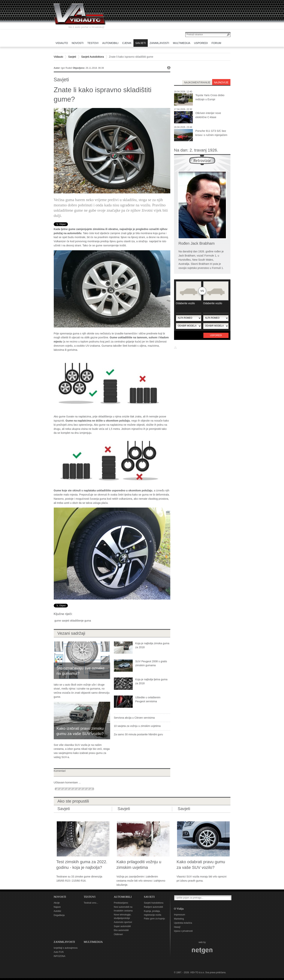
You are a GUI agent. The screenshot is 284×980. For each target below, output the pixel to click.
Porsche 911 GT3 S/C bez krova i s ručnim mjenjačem (211, 133)
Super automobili (122, 926)
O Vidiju (179, 909)
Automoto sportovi (123, 922)
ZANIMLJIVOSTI (64, 942)
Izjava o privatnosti (183, 931)
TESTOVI (90, 897)
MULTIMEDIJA (93, 942)
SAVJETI (149, 897)
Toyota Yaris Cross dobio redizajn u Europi (210, 97)
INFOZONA (60, 956)
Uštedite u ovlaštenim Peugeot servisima (148, 699)
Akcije (57, 903)
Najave (57, 907)
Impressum (180, 915)
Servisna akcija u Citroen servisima (134, 718)
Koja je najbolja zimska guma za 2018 (152, 645)
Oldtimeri (118, 934)
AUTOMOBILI (123, 897)
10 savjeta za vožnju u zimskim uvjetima (137, 726)
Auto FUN (59, 952)
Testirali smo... (91, 903)
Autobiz (58, 911)
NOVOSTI (60, 897)
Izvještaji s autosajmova (66, 948)
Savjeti (72, 57)
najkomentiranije (197, 82)
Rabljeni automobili (153, 907)
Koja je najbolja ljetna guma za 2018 (151, 681)
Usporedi (216, 335)
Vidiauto (58, 57)
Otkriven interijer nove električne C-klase (208, 115)
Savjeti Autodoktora (93, 57)
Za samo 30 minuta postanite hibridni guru (138, 734)
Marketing (179, 919)
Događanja (59, 915)
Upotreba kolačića (183, 923)
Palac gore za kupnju (154, 919)
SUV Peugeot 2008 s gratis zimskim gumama (151, 663)
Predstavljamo (121, 903)
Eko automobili (121, 930)
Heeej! (177, 927)
